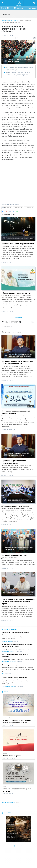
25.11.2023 (5, 794)
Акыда (5, 753)
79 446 (11, 725)
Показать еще (19, 317)
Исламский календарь (10, 718)
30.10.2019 (4, 620)
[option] (18, 829)
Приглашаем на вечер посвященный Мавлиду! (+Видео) (16, 412)
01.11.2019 (4, 568)
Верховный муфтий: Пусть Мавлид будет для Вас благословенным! (17, 363)
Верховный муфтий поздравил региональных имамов (14, 462)
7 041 (9, 476)
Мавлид (8, 205)
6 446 (9, 380)
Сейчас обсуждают (9, 629)
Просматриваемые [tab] (8, 803)
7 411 (9, 620)
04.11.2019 (4, 525)
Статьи (5, 692)
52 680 (11, 758)
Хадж (5, 786)
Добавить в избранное (23, 38)
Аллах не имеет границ (12, 756)
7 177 (9, 568)
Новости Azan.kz (13, 21)
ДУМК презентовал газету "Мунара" (16, 506)
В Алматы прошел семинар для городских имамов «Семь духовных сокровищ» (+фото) (18, 601)
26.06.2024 (5, 758)
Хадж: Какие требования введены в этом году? (17, 790)
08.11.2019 (4, 475)
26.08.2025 (4, 312)
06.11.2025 (5, 725)
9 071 (9, 525)
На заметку (7, 813)
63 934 (11, 794)
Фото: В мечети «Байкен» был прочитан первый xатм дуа (19, 69)
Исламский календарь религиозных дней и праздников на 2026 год (17, 722)
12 (32, 594)
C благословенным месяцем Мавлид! (16, 293)
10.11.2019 (4, 430)
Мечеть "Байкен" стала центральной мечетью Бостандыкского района (18, 74)
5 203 (9, 312)
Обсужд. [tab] (19, 803)
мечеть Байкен (15, 205)
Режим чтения (34, 38)
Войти (33, 322)
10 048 (9, 430)
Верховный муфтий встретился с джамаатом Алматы (14, 557)
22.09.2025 (4, 262)
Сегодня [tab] (8, 806)
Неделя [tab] (18, 806)
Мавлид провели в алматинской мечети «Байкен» (16, 22)
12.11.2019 (4, 380)
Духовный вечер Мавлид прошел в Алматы (18, 244)
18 (32, 239)
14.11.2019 (4, 36)
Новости (4, 21)
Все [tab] (29, 806)
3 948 (9, 262)
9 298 (9, 36)
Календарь (32, 8)
